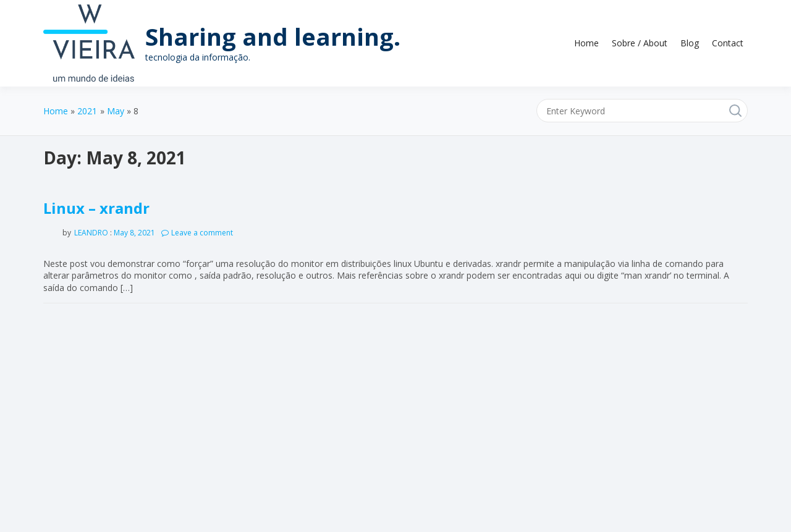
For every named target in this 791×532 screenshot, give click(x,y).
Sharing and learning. (273, 36)
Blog (690, 43)
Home (586, 43)
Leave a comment (202, 233)
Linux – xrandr (96, 208)
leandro (91, 233)
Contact (728, 43)
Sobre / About (640, 43)
